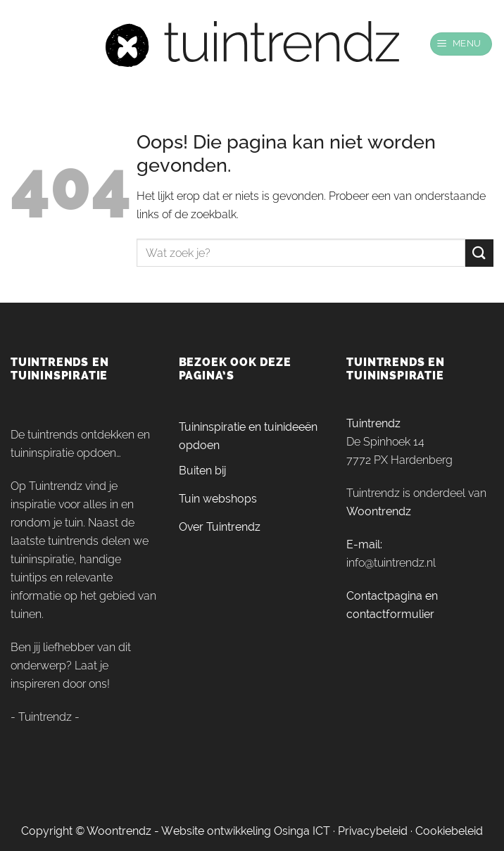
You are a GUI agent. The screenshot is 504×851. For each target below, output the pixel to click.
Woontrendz (379, 511)
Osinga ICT (302, 831)
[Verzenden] (479, 253)
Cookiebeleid (449, 831)
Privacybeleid (373, 831)
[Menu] (461, 44)
